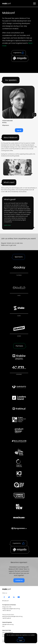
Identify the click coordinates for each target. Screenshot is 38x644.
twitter (9, 597)
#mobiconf (5, 601)
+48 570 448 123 (7, 618)
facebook (4, 597)
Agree (21, 640)
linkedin (14, 597)
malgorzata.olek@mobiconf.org (11, 609)
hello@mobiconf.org (8, 624)
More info (21, 637)
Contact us (19, 584)
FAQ (3, 626)
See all (19, 131)
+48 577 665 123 (6, 611)
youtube (19, 597)
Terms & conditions (8, 632)
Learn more (4, 225)
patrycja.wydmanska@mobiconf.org (12, 616)
